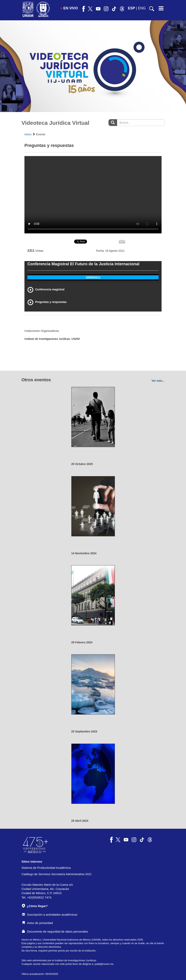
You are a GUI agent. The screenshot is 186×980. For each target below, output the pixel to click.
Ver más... (158, 381)
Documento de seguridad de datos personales (55, 931)
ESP (132, 8)
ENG (142, 8)
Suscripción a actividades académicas (50, 915)
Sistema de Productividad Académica (46, 868)
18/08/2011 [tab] (93, 277)
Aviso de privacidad (37, 923)
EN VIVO (69, 8)
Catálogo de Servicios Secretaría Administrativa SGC (57, 874)
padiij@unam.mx (104, 964)
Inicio (28, 134)
